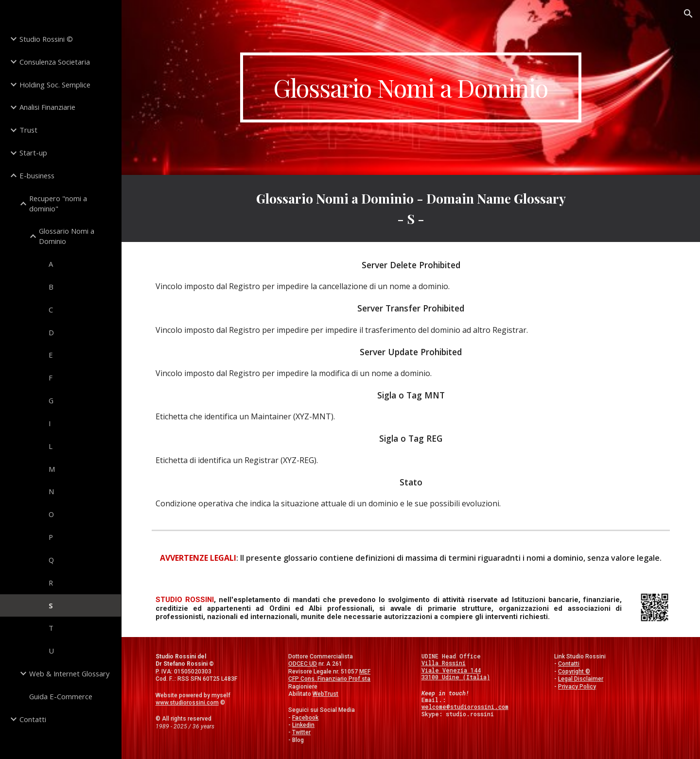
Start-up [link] (33, 153)
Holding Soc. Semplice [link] (55, 85)
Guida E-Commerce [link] (61, 696)
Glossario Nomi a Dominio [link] (67, 236)
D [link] (51, 332)
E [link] (51, 355)
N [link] (51, 491)
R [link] (51, 583)
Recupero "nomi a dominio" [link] (58, 203)
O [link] (51, 514)
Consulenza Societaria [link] (55, 62)
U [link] (51, 651)
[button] (688, 14)
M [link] (52, 469)
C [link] (51, 310)
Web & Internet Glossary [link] (69, 673)
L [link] (51, 446)
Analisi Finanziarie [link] (47, 107)
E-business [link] (37, 175)
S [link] (51, 605)
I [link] (50, 423)
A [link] (51, 264)
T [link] (51, 628)
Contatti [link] (33, 719)
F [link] (51, 378)
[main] (411, 87)
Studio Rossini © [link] (46, 39)
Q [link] (51, 560)
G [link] (51, 400)
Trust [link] (28, 130)
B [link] (51, 287)
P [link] (51, 537)
